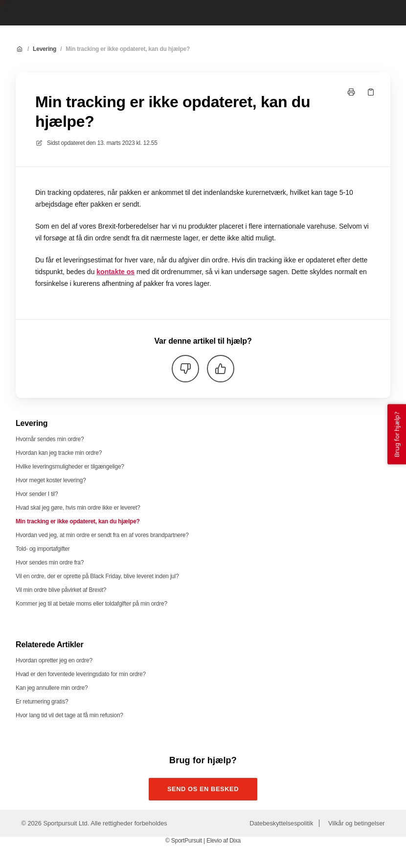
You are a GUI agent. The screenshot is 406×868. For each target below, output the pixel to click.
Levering (45, 49)
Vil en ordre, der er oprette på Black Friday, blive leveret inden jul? (97, 576)
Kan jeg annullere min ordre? (52, 688)
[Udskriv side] (351, 92)
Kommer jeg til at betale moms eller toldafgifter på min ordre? (91, 604)
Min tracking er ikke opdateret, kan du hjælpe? (128, 49)
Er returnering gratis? (42, 702)
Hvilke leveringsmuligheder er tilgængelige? (70, 467)
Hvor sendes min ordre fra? (50, 563)
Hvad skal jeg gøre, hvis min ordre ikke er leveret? (78, 508)
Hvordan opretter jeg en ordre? (54, 660)
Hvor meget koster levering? (51, 480)
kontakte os (115, 272)
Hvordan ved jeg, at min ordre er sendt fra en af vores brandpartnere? (102, 535)
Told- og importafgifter (43, 549)
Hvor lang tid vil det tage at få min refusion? (69, 715)
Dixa (235, 841)
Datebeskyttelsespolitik (281, 823)
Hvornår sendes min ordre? (50, 439)
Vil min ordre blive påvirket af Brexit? (61, 590)
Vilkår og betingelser (357, 823)
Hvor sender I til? (37, 494)
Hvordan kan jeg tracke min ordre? (59, 453)
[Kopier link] (371, 92)
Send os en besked (203, 789)
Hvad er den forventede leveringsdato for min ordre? (81, 674)
